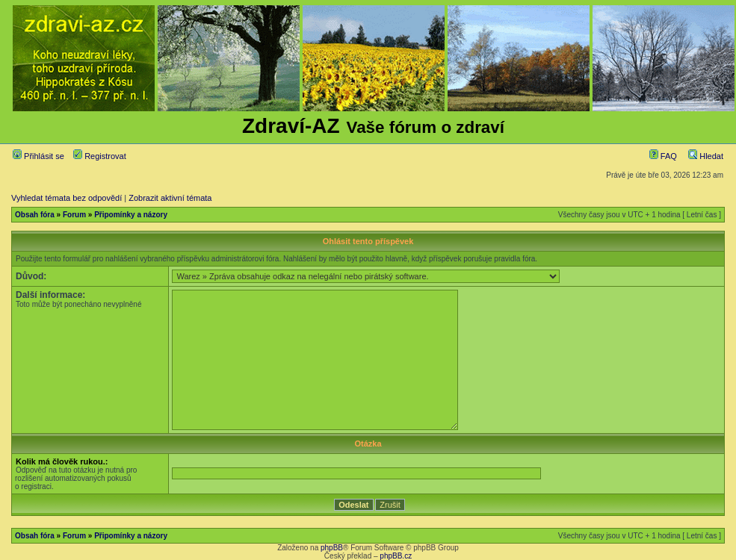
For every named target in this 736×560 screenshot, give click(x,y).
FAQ (663, 156)
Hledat (706, 156)
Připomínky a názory (131, 215)
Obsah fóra (35, 215)
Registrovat (100, 156)
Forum (74, 215)
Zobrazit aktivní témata (170, 198)
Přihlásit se (38, 156)
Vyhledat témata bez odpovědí (67, 198)
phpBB (332, 548)
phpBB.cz (396, 556)
